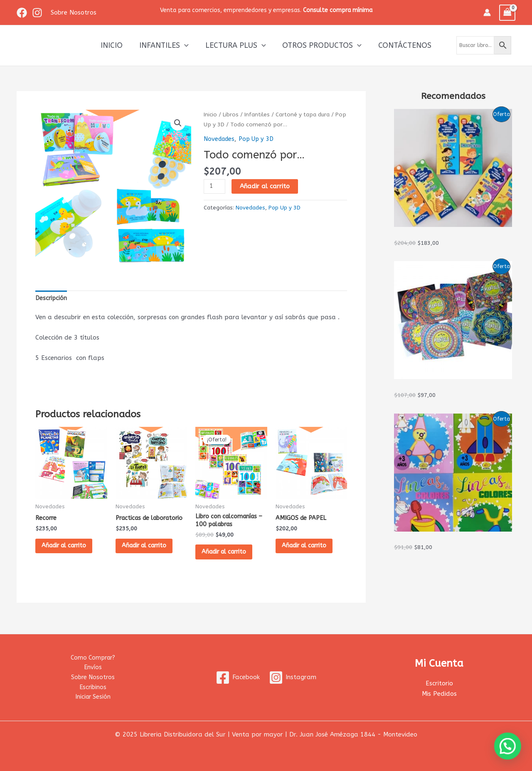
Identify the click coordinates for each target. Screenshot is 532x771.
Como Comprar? (93, 655)
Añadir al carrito (266, 186)
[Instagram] (37, 13)
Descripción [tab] (52, 298)
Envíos (93, 666)
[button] (177, 123)
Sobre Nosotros (93, 676)
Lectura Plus (236, 45)
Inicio (115, 45)
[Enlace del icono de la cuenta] (487, 12)
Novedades (220, 139)
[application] (186, 45)
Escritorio (439, 682)
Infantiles (166, 45)
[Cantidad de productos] (215, 186)
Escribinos (93, 687)
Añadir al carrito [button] (69, 547)
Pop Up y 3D (238, 124)
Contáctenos (401, 45)
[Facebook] (22, 13)
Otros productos (320, 45)
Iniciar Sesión (93, 697)
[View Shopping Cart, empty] (507, 13)
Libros (231, 115)
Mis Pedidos (439, 692)
